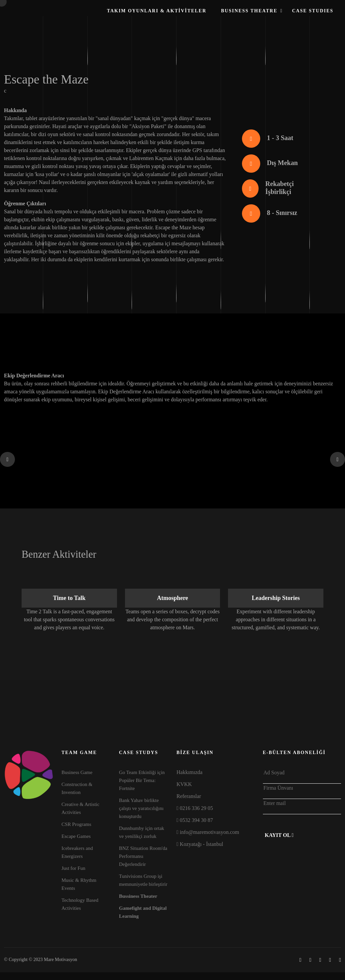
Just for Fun (73, 868)
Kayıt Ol (279, 835)
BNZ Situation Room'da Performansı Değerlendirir (143, 856)
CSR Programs (76, 824)
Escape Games (76, 836)
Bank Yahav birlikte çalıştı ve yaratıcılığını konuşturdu (141, 808)
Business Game (77, 772)
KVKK (184, 784)
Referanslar (189, 796)
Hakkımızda (189, 772)
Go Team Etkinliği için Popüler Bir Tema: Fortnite (142, 780)
